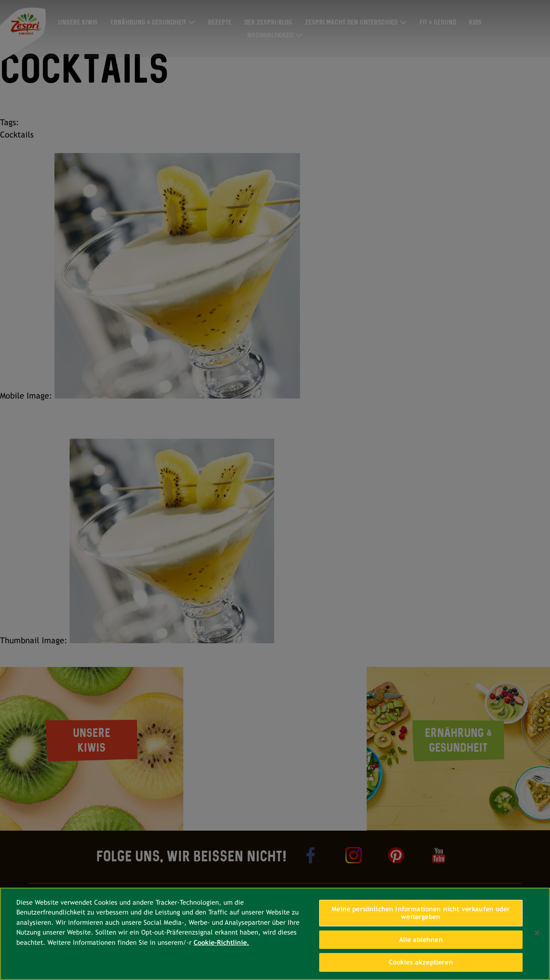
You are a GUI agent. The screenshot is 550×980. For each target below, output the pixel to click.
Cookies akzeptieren (421, 962)
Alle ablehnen (421, 940)
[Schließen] (537, 933)
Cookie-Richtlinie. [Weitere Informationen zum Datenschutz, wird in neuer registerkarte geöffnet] (221, 943)
